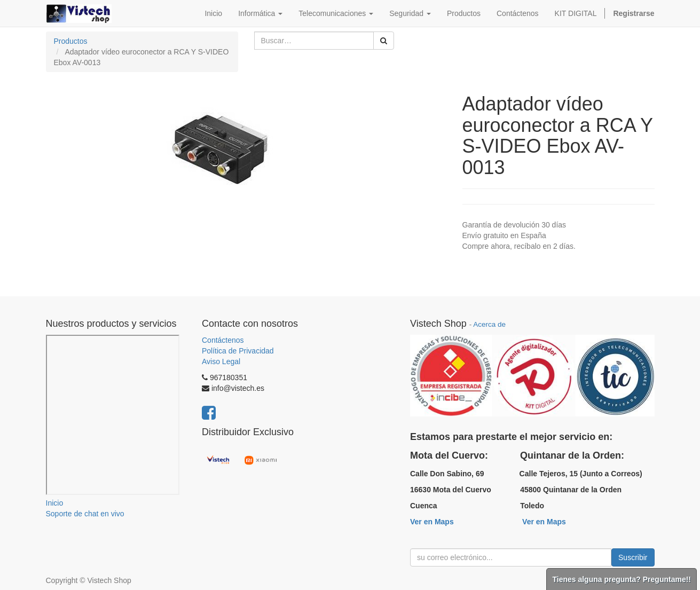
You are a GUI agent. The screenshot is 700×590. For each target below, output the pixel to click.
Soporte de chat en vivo (85, 514)
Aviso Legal (221, 361)
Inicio (55, 503)
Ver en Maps (432, 522)
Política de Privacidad (238, 351)
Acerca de (489, 324)
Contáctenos (223, 340)
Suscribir (633, 557)
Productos (71, 41)
